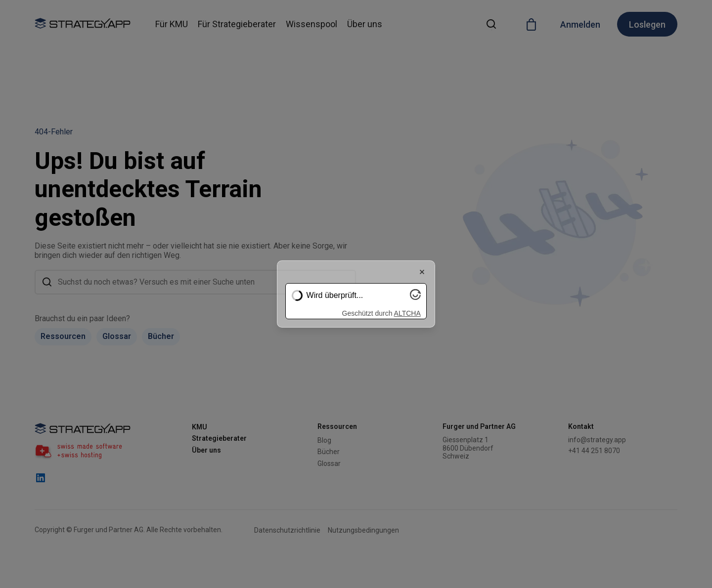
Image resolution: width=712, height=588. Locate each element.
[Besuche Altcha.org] (415, 297)
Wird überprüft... (335, 295)
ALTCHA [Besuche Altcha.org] (407, 313)
